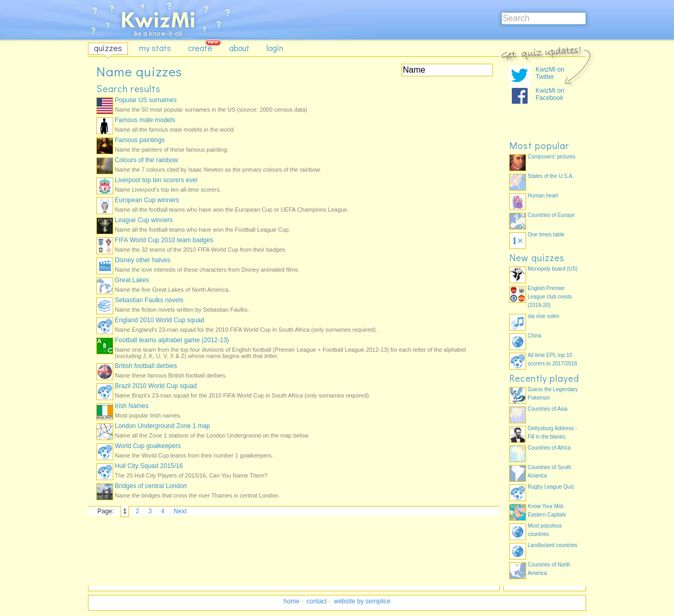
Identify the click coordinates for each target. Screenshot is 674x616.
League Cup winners (144, 220)
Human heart (543, 196)
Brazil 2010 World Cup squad (156, 386)
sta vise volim (543, 316)
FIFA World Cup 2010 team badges (164, 240)
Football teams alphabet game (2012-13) (172, 340)
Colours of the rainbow (146, 160)
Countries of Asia (548, 409)
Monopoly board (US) (553, 269)
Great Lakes (132, 280)
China (534, 336)
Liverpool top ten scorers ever (156, 180)
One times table (546, 235)
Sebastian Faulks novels (149, 300)
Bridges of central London (151, 486)
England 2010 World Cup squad (160, 320)
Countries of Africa (549, 448)
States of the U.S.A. (551, 176)
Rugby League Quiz (551, 487)
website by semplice (362, 601)
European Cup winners (147, 200)
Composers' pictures (552, 157)
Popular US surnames (146, 100)
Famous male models (145, 120)
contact (317, 601)
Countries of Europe (551, 215)
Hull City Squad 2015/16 (149, 466)
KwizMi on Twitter (550, 73)
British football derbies (146, 366)
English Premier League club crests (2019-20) (550, 297)
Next (180, 511)
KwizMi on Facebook (550, 94)
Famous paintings (140, 140)
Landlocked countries (553, 545)
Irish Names (132, 406)
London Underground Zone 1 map (162, 426)
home (292, 601)
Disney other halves (142, 260)
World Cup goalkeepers (148, 446)
